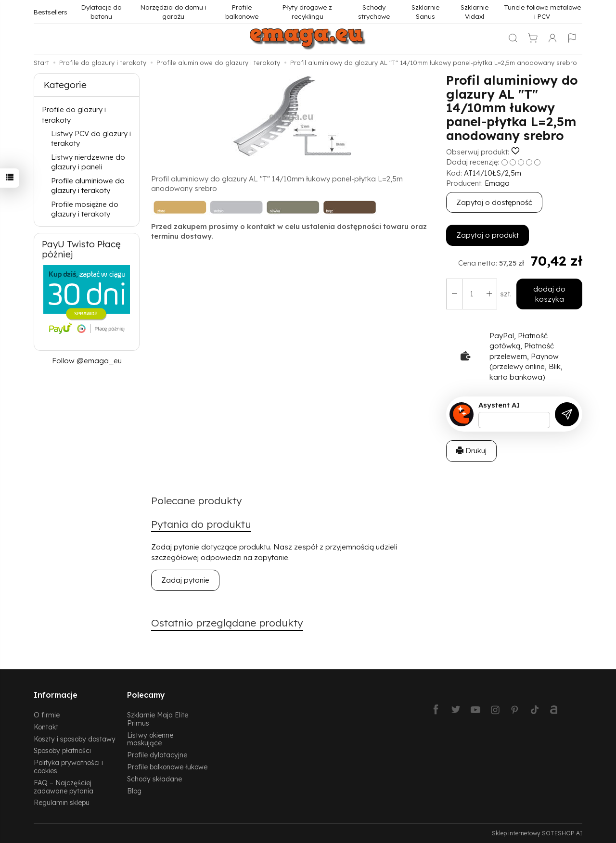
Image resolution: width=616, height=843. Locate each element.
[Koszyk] (533, 39)
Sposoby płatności (62, 750)
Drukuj (471, 451)
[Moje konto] (552, 39)
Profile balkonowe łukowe (167, 767)
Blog (134, 791)
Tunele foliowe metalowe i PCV (542, 12)
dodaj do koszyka (549, 294)
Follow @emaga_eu (87, 361)
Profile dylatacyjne (157, 755)
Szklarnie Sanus (425, 12)
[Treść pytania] (514, 420)
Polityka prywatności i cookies (68, 766)
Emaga (497, 183)
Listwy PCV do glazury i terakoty (91, 138)
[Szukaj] (513, 39)
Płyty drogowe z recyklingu (307, 12)
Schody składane (154, 779)
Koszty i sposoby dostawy (75, 739)
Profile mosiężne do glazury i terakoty (85, 209)
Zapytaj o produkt (488, 235)
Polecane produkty (197, 500)
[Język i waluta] (572, 39)
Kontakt (46, 727)
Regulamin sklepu (62, 802)
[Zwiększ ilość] (454, 294)
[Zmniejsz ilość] (489, 294)
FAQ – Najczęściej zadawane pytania (64, 787)
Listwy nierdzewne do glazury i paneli (88, 162)
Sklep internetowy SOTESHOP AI (537, 833)
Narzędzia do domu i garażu (173, 12)
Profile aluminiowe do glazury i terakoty (88, 185)
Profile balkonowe (242, 12)
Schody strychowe (374, 12)
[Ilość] (472, 294)
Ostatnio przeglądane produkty (227, 623)
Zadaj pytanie (185, 580)
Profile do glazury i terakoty (74, 115)
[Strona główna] (308, 39)
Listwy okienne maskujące (150, 739)
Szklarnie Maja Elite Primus (158, 719)
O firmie (47, 715)
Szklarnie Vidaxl (475, 12)
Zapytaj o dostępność (494, 202)
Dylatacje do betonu (101, 12)
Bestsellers (51, 12)
